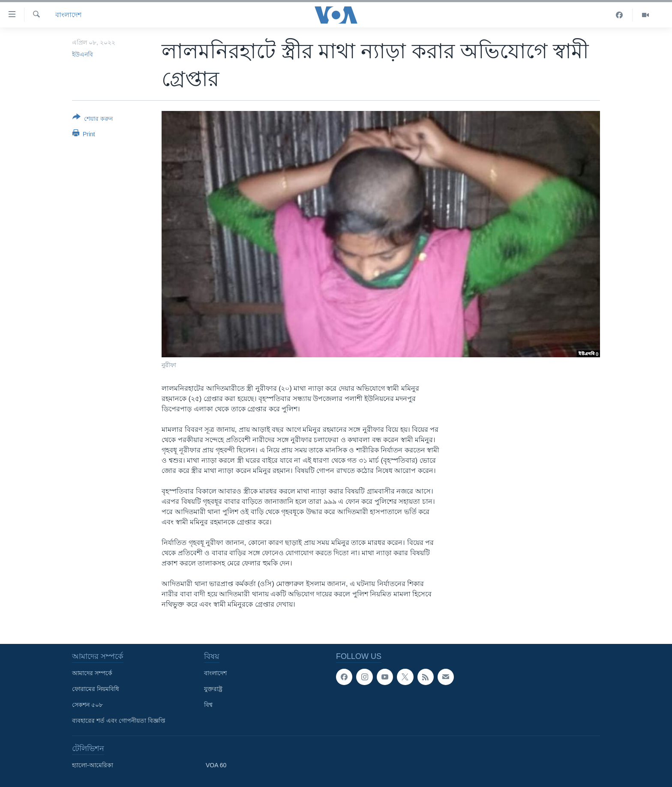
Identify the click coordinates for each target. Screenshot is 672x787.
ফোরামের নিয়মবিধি (96, 689)
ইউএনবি (82, 54)
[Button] (93, 120)
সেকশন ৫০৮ (87, 705)
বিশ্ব (208, 705)
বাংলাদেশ (68, 15)
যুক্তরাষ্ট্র (213, 689)
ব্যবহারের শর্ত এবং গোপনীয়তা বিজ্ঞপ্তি (119, 721)
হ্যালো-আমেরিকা (93, 765)
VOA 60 (216, 765)
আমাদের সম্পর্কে (92, 673)
